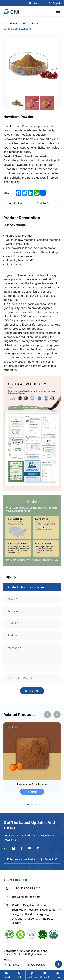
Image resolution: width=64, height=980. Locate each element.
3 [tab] (36, 805)
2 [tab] (32, 805)
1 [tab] (28, 805)
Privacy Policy (35, 965)
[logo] (13, 11)
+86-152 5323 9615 (27, 888)
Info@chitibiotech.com (26, 897)
